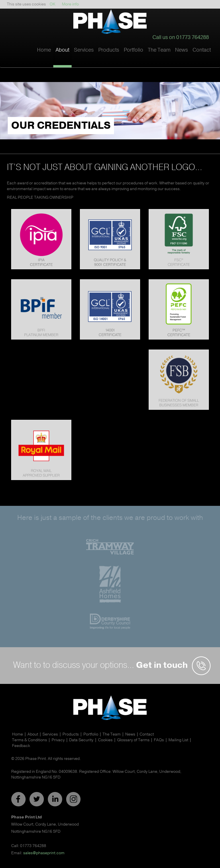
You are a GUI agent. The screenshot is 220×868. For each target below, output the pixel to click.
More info (70, 4)
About (33, 734)
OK (52, 4)
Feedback (21, 746)
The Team (159, 50)
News (181, 50)
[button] (62, 56)
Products (71, 734)
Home (44, 50)
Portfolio (133, 50)
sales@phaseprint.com (44, 853)
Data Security (81, 740)
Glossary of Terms (133, 740)
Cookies (105, 740)
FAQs (159, 740)
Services (50, 734)
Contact (202, 50)
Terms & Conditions (30, 740)
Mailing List (178, 740)
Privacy (58, 740)
